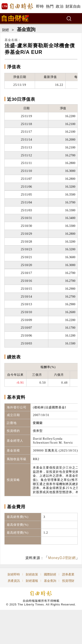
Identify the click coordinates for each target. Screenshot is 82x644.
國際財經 (50, 574)
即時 (40, 6)
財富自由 (73, 6)
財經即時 (14, 574)
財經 (5, 30)
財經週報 (32, 581)
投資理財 (68, 581)
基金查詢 (26, 29)
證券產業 (68, 574)
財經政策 (32, 574)
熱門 (50, 6)
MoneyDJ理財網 (62, 558)
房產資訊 (14, 581)
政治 (60, 6)
